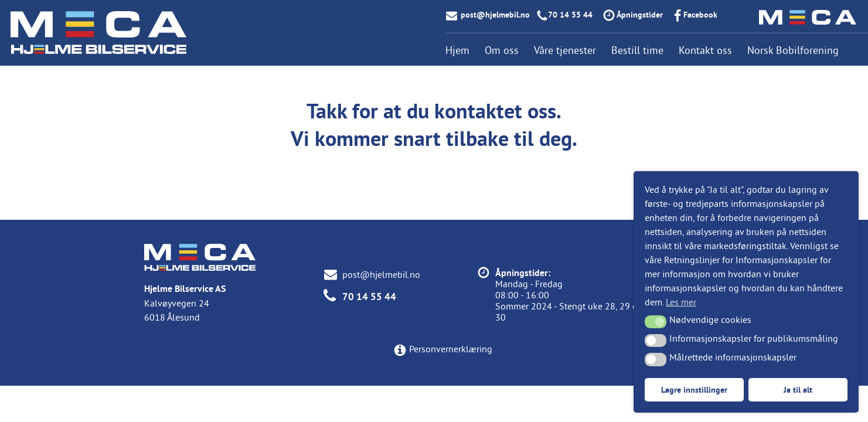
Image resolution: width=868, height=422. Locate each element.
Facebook (700, 15)
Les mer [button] (681, 302)
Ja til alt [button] (798, 389)
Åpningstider (640, 15)
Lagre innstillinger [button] (694, 389)
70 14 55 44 (570, 15)
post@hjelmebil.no (495, 15)
